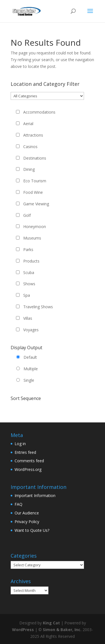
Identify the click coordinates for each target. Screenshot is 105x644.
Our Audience (27, 513)
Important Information (35, 495)
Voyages (31, 330)
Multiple (31, 369)
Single (29, 380)
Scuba (29, 272)
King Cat (51, 623)
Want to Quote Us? (32, 530)
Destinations (35, 158)
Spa (27, 295)
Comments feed (29, 461)
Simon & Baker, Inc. (62, 630)
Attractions (33, 135)
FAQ (18, 504)
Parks (28, 249)
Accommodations (39, 112)
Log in (20, 444)
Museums (32, 238)
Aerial (28, 124)
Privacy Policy (27, 522)
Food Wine (33, 192)
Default (30, 357)
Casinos (30, 147)
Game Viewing (36, 204)
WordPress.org (28, 469)
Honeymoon (35, 226)
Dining (29, 169)
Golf (27, 215)
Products (31, 261)
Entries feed (25, 452)
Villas (28, 318)
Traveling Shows (38, 307)
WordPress (23, 630)
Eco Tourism (35, 181)
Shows (29, 284)
